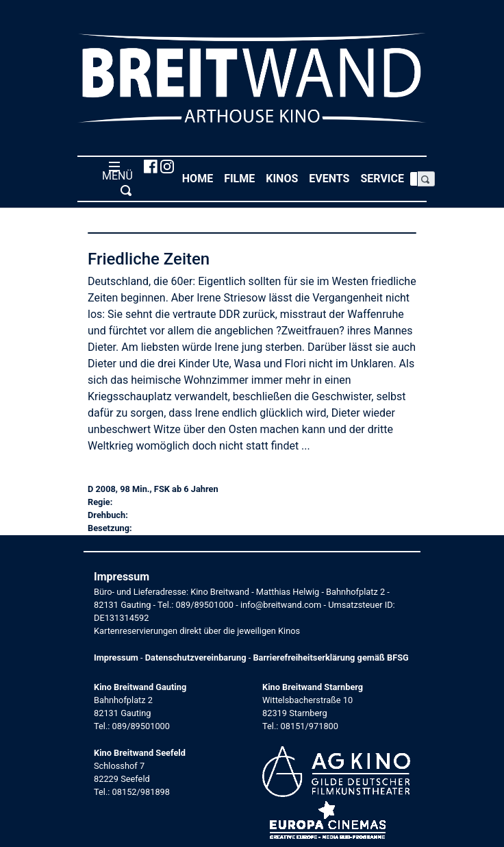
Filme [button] (242, 178)
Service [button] (385, 178)
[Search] (414, 179)
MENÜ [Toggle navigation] (115, 178)
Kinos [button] (285, 178)
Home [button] (200, 178)
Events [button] (332, 178)
